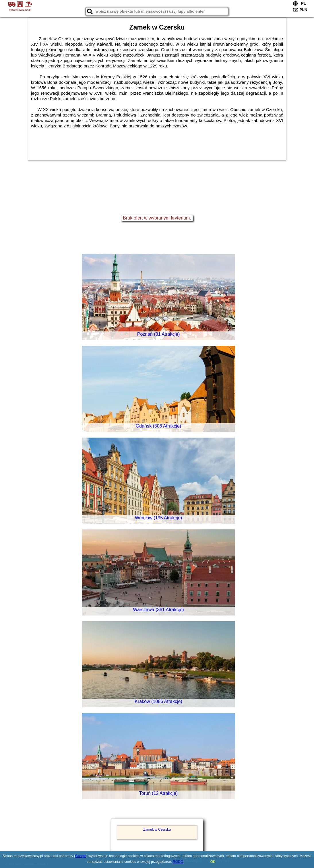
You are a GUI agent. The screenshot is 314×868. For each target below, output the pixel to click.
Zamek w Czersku (157, 830)
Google (81, 856)
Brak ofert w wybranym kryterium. (157, 218)
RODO (178, 862)
